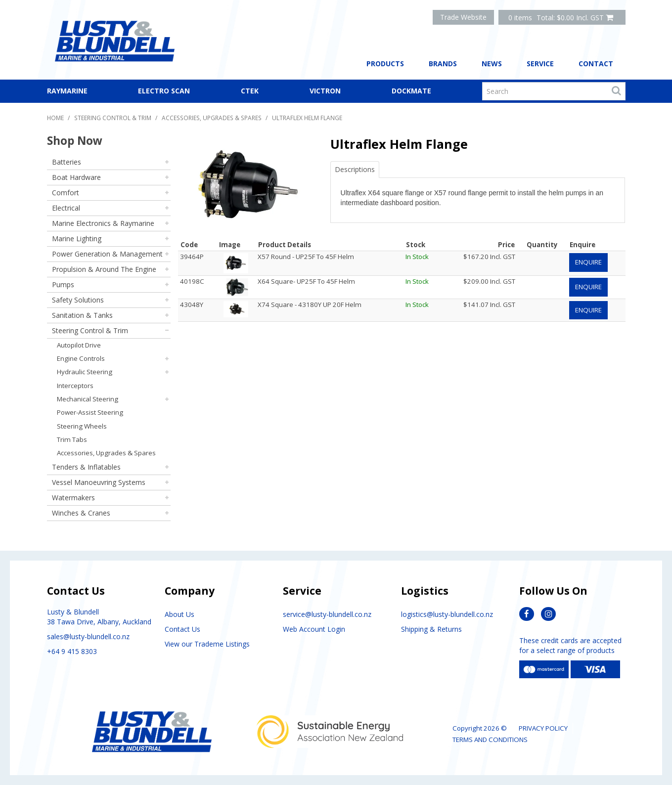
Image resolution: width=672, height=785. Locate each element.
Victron (325, 91)
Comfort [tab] (66, 193)
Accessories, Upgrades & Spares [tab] (106, 453)
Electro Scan (164, 91)
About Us (179, 614)
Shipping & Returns (431, 629)
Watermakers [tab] (73, 498)
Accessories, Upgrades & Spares (212, 118)
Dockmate (411, 91)
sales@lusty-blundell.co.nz (88, 636)
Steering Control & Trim (113, 118)
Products (385, 64)
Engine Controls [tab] (81, 358)
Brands (443, 64)
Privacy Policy (543, 728)
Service (540, 64)
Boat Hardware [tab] (76, 177)
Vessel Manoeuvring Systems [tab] (99, 482)
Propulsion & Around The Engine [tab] (104, 269)
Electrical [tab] (66, 208)
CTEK (250, 91)
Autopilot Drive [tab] (79, 345)
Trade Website (463, 17)
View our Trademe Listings (207, 644)
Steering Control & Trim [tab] (90, 330)
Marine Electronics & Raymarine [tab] (103, 223)
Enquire (588, 262)
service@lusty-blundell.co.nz (327, 614)
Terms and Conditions (490, 740)
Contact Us (182, 629)
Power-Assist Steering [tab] (90, 412)
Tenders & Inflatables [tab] (86, 467)
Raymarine (67, 91)
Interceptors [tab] (75, 386)
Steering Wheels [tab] (82, 426)
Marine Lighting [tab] (77, 239)
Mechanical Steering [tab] (88, 399)
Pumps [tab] (63, 284)
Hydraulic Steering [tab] (85, 372)
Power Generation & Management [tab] (107, 254)
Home (55, 118)
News (492, 64)
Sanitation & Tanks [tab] (82, 315)
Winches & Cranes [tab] (81, 513)
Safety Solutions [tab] (78, 300)
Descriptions (355, 169)
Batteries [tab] (67, 162)
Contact (596, 64)
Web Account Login (314, 629)
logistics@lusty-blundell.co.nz (447, 614)
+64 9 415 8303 (72, 651)
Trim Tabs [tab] (72, 439)
